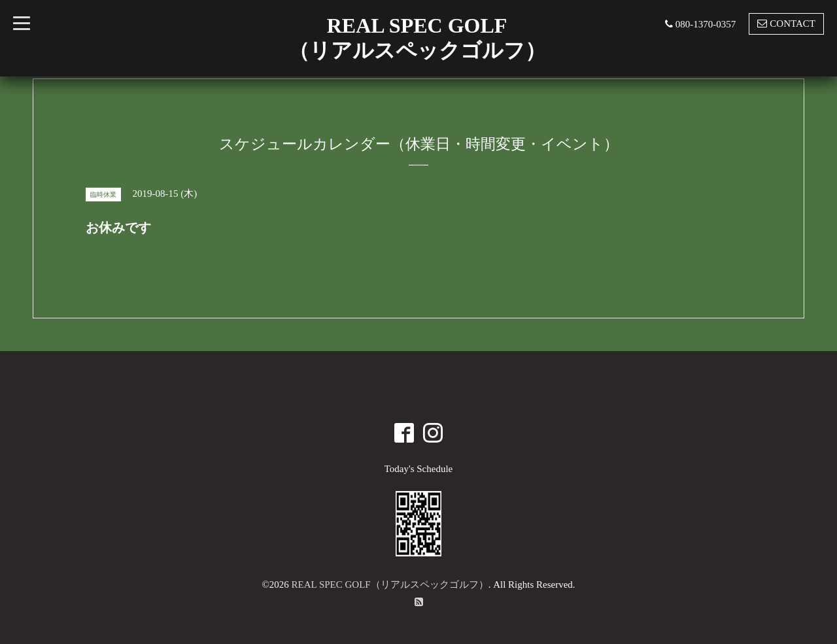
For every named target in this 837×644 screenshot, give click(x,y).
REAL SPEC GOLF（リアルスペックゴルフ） (390, 585)
